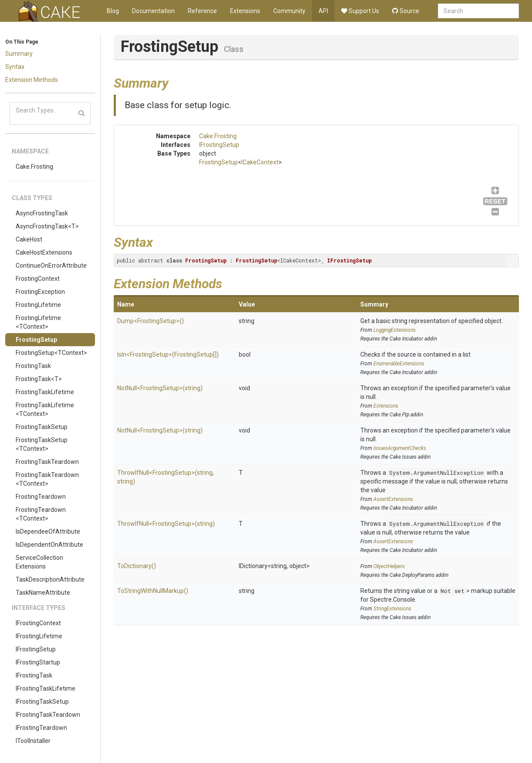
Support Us (360, 11)
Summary (19, 54)
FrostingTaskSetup (42, 427)
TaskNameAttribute (43, 593)
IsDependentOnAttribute (49, 545)
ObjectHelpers (389, 566)
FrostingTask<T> (39, 379)
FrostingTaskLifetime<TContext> (45, 409)
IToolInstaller (33, 741)
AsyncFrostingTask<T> (47, 226)
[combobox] (478, 11)
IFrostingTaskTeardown (48, 715)
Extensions (245, 11)
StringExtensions (392, 609)
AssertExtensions (393, 499)
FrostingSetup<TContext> (51, 353)
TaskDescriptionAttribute (50, 579)
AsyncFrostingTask (42, 213)
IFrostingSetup (36, 649)
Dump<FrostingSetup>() (151, 321)
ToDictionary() (137, 566)
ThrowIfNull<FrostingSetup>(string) (166, 524)
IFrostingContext (38, 623)
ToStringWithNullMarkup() (153, 591)
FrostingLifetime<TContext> (38, 322)
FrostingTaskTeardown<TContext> (47, 479)
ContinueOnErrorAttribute (51, 266)
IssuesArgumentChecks (400, 448)
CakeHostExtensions (44, 252)
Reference (202, 11)
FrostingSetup (36, 340)
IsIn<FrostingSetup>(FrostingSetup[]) (168, 354)
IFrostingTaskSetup (42, 702)
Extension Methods (32, 80)
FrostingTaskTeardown (47, 462)
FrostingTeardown (41, 497)
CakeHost (29, 239)
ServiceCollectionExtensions (39, 562)
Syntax (15, 67)
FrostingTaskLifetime (45, 392)
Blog (113, 11)
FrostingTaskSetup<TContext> (42, 444)
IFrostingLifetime (39, 636)
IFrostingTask (34, 675)
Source (406, 11)
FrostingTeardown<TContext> (41, 514)
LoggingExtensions (395, 330)
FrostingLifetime (38, 305)
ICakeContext (260, 162)
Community (289, 11)
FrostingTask (33, 366)
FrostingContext (38, 279)
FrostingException (40, 292)
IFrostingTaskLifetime (46, 688)
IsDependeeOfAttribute (48, 531)
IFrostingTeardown (41, 728)
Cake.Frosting (34, 167)
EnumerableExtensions (399, 364)
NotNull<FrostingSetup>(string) (160, 388)
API (323, 11)
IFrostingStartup (38, 662)
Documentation (153, 11)
